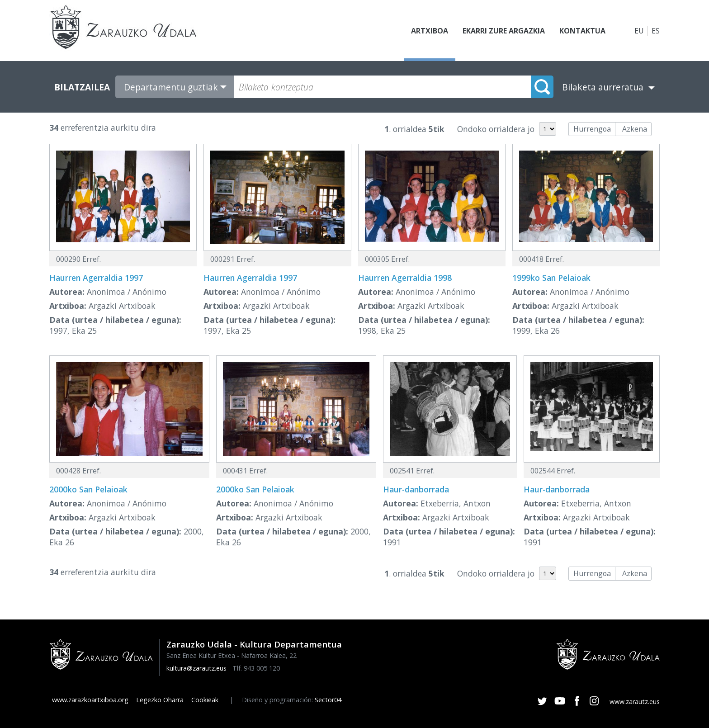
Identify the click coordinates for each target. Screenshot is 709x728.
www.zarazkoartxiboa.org (90, 700)
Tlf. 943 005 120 (256, 668)
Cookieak (205, 700)
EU (639, 31)
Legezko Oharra (160, 700)
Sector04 (328, 700)
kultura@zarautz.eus (196, 668)
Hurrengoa (592, 129)
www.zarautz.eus (635, 702)
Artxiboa (430, 31)
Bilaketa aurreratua (603, 87)
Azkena (635, 129)
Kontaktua (582, 31)
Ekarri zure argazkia (504, 31)
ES (656, 31)
